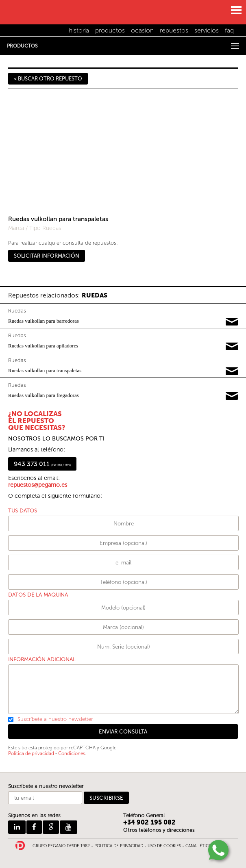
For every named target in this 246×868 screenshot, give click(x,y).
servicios (207, 30)
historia (79, 30)
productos (110, 30)
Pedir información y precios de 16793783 (232, 322)
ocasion (142, 30)
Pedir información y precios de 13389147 (232, 396)
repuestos (174, 30)
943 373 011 (42, 464)
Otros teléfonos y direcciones (159, 830)
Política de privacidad (31, 753)
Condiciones (72, 753)
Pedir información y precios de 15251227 (232, 371)
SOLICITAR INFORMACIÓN (47, 256)
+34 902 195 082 (149, 822)
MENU (236, 10)
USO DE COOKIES (164, 846)
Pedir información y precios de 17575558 (232, 347)
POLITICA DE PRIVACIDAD (119, 846)
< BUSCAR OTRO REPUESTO (48, 79)
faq (229, 30)
